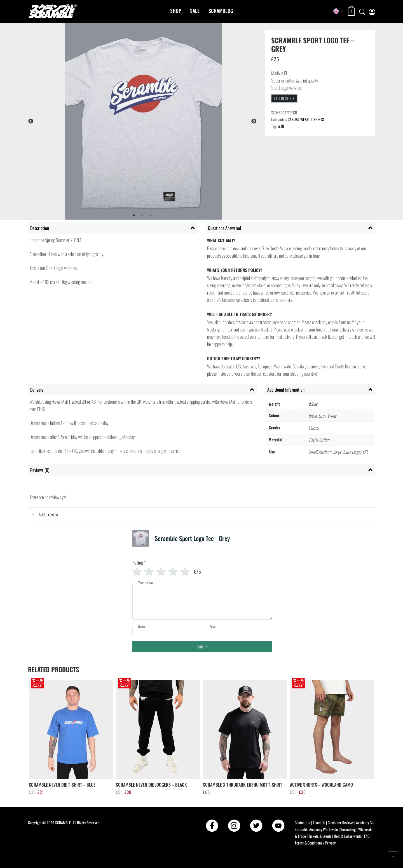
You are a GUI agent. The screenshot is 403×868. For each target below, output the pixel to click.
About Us (319, 823)
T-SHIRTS (317, 119)
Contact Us (302, 823)
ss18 (281, 126)
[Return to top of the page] (393, 856)
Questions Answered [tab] (224, 228)
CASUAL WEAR (298, 119)
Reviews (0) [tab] (40, 470)
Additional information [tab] (286, 390)
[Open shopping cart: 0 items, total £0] (352, 12)
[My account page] (372, 11)
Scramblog (221, 11)
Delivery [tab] (37, 390)
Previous (31, 121)
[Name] (167, 631)
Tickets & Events (320, 836)
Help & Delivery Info (348, 836)
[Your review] (202, 601)
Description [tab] (40, 228)
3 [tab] (151, 216)
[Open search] (362, 11)
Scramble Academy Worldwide (316, 829)
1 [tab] (134, 216)
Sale (195, 11)
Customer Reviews (341, 823)
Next (254, 121)
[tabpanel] (157, 121)
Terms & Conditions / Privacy (315, 843)
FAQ (367, 836)
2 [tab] (142, 216)
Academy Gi (364, 823)
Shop (176, 11)
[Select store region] (338, 11)
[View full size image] (157, 121)
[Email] (238, 631)
